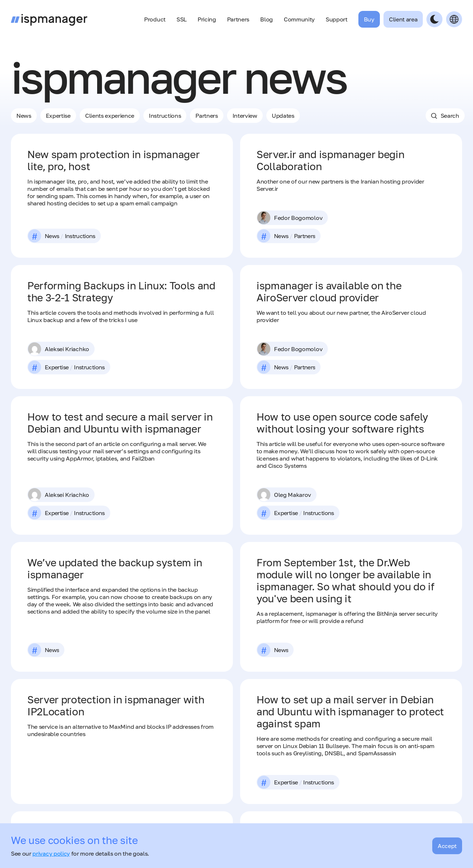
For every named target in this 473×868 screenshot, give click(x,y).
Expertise (58, 116)
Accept (447, 846)
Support (337, 19)
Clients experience (110, 116)
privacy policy (51, 853)
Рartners (206, 116)
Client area (403, 19)
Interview (245, 116)
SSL (182, 19)
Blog (267, 19)
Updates (283, 116)
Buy (369, 19)
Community (299, 19)
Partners (238, 19)
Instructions (165, 116)
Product (155, 19)
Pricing (207, 19)
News (24, 116)
